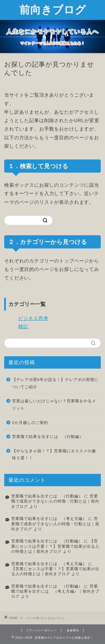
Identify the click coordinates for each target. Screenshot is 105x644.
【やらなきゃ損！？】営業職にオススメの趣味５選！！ (54, 455)
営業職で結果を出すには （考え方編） (49, 519)
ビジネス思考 (33, 318)
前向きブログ (53, 10)
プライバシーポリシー (41, 630)
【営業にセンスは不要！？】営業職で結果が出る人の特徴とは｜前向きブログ (55, 546)
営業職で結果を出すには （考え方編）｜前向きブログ (55, 592)
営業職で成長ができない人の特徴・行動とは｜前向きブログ (55, 501)
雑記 (23, 327)
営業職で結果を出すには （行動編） (48, 437)
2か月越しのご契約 (30, 423)
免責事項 (73, 630)
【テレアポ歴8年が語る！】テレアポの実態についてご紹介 (55, 383)
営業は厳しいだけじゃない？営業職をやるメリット (54, 405)
